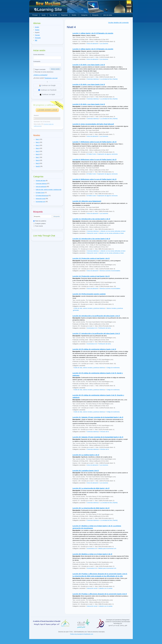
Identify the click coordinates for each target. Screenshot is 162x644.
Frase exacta (38, 226)
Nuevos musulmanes (48, 7)
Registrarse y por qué (51, 78)
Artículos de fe (105, 432)
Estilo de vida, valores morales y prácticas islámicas (90, 308)
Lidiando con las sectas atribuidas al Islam (113, 231)
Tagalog (37, 30)
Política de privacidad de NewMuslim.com (82, 634)
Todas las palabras (40, 221)
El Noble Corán (91, 154)
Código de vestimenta (113, 368)
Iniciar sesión (55, 69)
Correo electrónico (39, 55)
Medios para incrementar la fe (107, 548)
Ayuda (44, 15)
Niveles (75, 15)
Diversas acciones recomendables (110, 271)
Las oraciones (104, 44)
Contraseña (37, 61)
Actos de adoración (92, 44)
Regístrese (64, 15)
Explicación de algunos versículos (108, 154)
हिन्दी (36, 40)
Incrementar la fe (92, 328)
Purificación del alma (105, 328)
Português (38, 38)
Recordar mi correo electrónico (43, 72)
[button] (34, 139)
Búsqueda (96, 15)
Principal (35, 15)
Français (37, 35)
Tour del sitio (53, 15)
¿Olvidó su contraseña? (40, 75)
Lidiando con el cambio (106, 588)
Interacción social (92, 233)
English (37, 27)
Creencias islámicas (93, 79)
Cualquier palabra (39, 223)
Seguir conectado (39, 69)
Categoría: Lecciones (79, 44)
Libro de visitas (108, 15)
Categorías (85, 15)
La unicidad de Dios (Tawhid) (109, 79)
